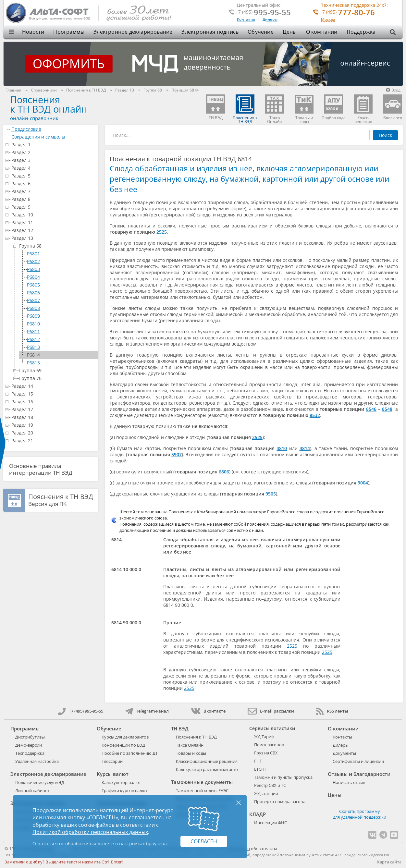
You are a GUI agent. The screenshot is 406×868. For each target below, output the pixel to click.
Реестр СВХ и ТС (270, 785)
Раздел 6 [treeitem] (54, 183)
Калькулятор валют (121, 782)
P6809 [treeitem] (33, 316)
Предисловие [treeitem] (54, 129)
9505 (271, 494)
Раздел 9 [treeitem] (54, 207)
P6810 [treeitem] (33, 324)
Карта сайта (389, 862)
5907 (177, 454)
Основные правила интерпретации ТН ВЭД (41, 469)
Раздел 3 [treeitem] (54, 160)
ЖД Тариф (264, 737)
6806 (224, 472)
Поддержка (361, 32)
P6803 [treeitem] (33, 269)
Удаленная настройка (37, 761)
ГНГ (258, 761)
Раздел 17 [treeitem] (54, 409)
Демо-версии (29, 745)
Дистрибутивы (30, 737)
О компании (322, 32)
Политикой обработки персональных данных (90, 832)
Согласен (204, 841)
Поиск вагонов (269, 745)
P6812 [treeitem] (33, 339)
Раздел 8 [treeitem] (54, 199)
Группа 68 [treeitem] (57, 246)
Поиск (385, 135)
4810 (282, 448)
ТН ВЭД (180, 728)
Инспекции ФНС (271, 823)
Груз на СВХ (266, 753)
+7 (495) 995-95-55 (81, 711)
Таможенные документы (202, 782)
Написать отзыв (349, 782)
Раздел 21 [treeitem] (54, 440)
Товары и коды (191, 753)
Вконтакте (208, 711)
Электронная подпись (210, 32)
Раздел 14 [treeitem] (54, 386)
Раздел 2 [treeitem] (54, 152)
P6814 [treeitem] (33, 355)
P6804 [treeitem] (33, 277)
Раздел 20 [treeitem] (54, 433)
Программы (69, 32)
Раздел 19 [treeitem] (54, 425)
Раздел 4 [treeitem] (54, 168)
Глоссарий (112, 761)
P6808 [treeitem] (33, 308)
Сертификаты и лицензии (358, 761)
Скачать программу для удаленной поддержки (360, 814)
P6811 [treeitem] (33, 331)
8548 (387, 409)
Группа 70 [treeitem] (57, 378)
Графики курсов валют (124, 790)
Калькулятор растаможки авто (207, 769)
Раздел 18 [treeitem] (54, 417)
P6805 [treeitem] (33, 285)
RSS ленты (332, 711)
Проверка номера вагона (280, 801)
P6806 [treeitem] (33, 293)
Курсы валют (113, 774)
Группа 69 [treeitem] (57, 370)
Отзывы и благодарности (359, 774)
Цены (290, 32)
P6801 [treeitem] (33, 254)
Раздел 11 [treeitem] (54, 222)
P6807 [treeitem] (33, 300)
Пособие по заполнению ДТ (130, 753)
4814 (305, 448)
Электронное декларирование (133, 32)
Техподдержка (30, 753)
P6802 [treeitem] (33, 261)
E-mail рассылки (271, 711)
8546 (371, 409)
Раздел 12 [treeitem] (54, 230)
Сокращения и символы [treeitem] (54, 137)
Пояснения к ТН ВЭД (196, 737)
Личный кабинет (32, 790)
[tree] (51, 285)
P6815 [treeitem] (33, 363)
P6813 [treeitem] (33, 347)
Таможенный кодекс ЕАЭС (202, 790)
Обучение (261, 32)
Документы (344, 753)
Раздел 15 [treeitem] (54, 394)
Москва (328, 20)
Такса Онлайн (190, 745)
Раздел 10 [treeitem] (54, 215)
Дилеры (270, 19)
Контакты (246, 19)
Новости (33, 32)
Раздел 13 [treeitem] (54, 238)
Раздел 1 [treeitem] (54, 145)
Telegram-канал (147, 711)
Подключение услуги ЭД (40, 782)
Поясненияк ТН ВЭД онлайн (49, 104)
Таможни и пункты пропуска (283, 777)
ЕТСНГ (260, 769)
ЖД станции (266, 793)
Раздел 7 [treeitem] (54, 191)
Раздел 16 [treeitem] (54, 402)
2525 (162, 232)
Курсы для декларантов (125, 737)
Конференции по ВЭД (123, 745)
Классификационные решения (207, 761)
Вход (393, 90)
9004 (363, 483)
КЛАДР (258, 814)
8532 (315, 415)
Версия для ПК (61, 500)
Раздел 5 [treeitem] (54, 176)
